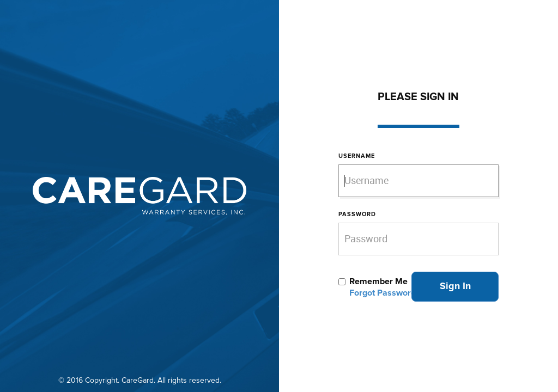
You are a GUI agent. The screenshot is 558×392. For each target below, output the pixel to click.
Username (357, 156)
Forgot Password (383, 293)
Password (357, 214)
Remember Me (378, 281)
